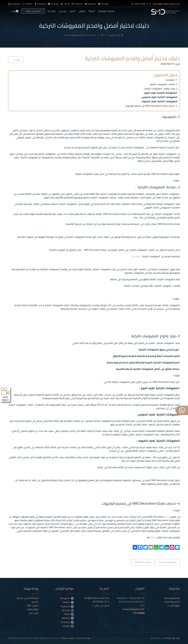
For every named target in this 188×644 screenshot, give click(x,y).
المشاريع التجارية (172, 602)
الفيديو (35, 602)
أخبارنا (73, 11)
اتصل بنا (52, 11)
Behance (91, 4)
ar (14, 11)
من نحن (63, 11)
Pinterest (77, 4)
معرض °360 (33, 606)
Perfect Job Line (172, 638)
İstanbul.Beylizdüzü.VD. (134, 611)
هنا (133, 256)
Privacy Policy (68, 638)
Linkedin (103, 4)
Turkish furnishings (167, 562)
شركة (167, 517)
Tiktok (65, 4)
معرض (82, 11)
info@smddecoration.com (166, 4)
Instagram (14, 4)
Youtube (53, 4)
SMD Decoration (143, 562)
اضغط (138, 256)
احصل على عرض (33, 11)
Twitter (27, 4)
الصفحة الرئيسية (107, 11)
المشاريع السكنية (172, 598)
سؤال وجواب (33, 609)
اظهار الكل (174, 606)
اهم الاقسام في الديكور (28, 598)
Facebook (40, 4)
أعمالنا (92, 11)
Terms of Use (83, 638)
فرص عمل (34, 613)
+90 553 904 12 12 (141, 4)
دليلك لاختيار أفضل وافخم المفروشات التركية (81, 35)
